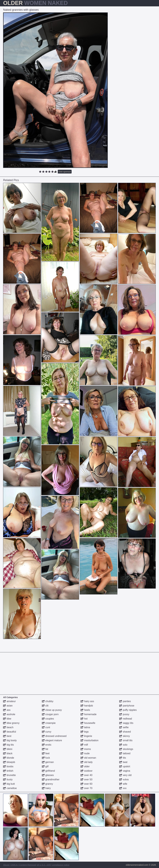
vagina (125, 771)
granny (47, 784)
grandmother (51, 779)
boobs (8, 766)
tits (123, 758)
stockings (126, 749)
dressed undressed (54, 736)
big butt (9, 784)
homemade (89, 714)
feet (46, 753)
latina (85, 727)
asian (8, 706)
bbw (7, 719)
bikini (8, 749)
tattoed (125, 753)
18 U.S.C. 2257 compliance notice (53, 865)
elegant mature (52, 740)
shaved (125, 732)
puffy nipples (128, 710)
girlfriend (48, 771)
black (8, 753)
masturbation (90, 740)
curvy (47, 732)
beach (8, 727)
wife (123, 784)
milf (84, 745)
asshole (9, 714)
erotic (47, 745)
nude (85, 753)
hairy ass (87, 701)
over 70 (86, 788)
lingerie (86, 736)
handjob (87, 706)
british (8, 771)
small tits (126, 740)
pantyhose (127, 706)
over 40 (86, 775)
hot (84, 719)
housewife (88, 723)
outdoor (87, 771)
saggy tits (126, 723)
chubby (48, 701)
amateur (9, 701)
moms (86, 749)
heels (85, 710)
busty (8, 779)
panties (125, 701)
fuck (46, 758)
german (48, 762)
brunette (9, 775)
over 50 (86, 779)
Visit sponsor (65, 172)
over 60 (86, 784)
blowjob (9, 762)
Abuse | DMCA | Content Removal (19, 865)
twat (123, 762)
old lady (87, 762)
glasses (48, 775)
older (85, 766)
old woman (88, 758)
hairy (46, 788)
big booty (10, 740)
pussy (124, 714)
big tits (8, 745)
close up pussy (52, 710)
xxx (123, 788)
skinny (125, 736)
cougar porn (50, 714)
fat (45, 749)
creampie (49, 723)
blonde (9, 758)
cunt (46, 727)
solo (123, 745)
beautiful (10, 732)
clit (45, 706)
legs (85, 732)
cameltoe (10, 788)
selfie (124, 727)
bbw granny (11, 723)
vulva (124, 779)
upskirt (125, 766)
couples (48, 719)
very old (125, 775)
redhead (126, 719)
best (7, 736)
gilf (45, 766)
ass (7, 710)
